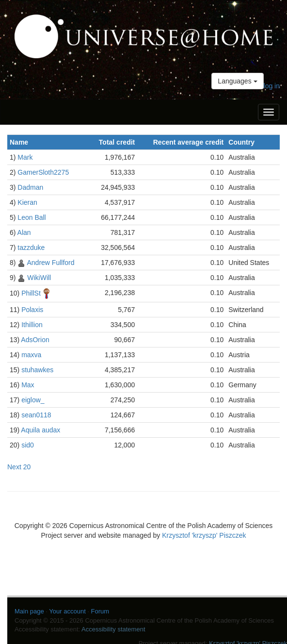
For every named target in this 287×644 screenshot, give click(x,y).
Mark (25, 157)
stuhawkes (37, 370)
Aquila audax (40, 430)
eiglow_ (33, 400)
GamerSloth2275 (43, 172)
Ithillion (32, 325)
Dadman (30, 187)
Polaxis (32, 310)
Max (28, 385)
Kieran (27, 202)
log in (272, 86)
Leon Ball (32, 217)
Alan (24, 232)
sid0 (28, 445)
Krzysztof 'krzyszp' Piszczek (204, 535)
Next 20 (19, 467)
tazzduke (31, 248)
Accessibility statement (113, 629)
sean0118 (36, 415)
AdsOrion (35, 340)
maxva (31, 355)
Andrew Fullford (50, 263)
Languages (237, 81)
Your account (67, 611)
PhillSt (31, 293)
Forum (100, 611)
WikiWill (39, 278)
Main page (29, 611)
